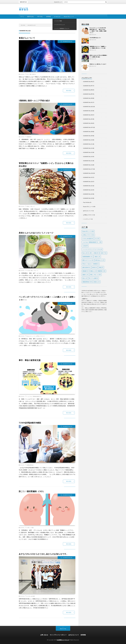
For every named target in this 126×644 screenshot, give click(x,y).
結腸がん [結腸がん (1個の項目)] (85, 275)
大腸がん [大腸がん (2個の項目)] (97, 257)
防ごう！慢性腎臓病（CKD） (32, 491)
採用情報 (48, 17)
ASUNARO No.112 (88, 148)
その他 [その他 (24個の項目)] (85, 246)
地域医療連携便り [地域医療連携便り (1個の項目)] (87, 257)
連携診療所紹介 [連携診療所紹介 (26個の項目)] (87, 282)
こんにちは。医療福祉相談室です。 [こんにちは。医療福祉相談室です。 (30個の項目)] (92, 242)
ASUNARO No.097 (88, 86)
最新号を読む (31, 17)
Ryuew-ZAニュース (69, 17)
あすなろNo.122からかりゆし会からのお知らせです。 (44, 554)
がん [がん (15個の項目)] (97, 239)
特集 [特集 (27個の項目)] (101, 267)
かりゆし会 (57, 17)
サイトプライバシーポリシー (58, 635)
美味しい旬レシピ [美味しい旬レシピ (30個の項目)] (95, 275)
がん (28, 74)
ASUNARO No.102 (88, 107)
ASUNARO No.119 (88, 177)
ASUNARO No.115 (88, 161)
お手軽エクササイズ (40, 336)
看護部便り (29, 137)
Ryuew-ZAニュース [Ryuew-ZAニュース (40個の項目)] (88, 231)
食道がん (34, 74)
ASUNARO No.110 (88, 140)
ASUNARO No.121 (88, 186)
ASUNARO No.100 (88, 98)
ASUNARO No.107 (88, 127)
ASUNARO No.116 (88, 165)
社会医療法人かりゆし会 (63, 640)
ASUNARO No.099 (88, 94)
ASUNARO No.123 (88, 194)
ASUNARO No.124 (88, 198)
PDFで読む (40, 17)
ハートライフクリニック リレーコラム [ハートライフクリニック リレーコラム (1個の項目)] (92, 249)
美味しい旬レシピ (31, 206)
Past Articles (86, 202)
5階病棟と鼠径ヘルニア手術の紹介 (34, 101)
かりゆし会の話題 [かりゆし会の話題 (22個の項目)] (88, 239)
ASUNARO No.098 (88, 90)
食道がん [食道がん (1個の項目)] (97, 282)
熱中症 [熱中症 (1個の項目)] (95, 267)
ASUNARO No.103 (88, 111)
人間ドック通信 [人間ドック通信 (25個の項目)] (94, 253)
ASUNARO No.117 (88, 169)
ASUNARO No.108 (88, 132)
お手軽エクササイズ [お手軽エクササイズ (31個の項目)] (88, 235)
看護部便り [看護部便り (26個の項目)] (102, 271)
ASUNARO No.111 (88, 144)
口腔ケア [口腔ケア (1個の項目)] (103, 253)
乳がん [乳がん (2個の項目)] (85, 253)
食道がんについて (27, 38)
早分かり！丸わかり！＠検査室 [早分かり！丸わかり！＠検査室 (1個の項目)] (91, 264)
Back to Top (63, 629)
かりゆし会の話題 (31, 596)
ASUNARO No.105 (88, 119)
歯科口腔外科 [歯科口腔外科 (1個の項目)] (86, 267)
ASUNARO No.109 (88, 136)
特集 (31, 74)
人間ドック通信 (30, 528)
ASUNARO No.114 (88, 157)
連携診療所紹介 (30, 465)
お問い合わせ (44, 635)
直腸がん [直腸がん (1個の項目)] (93, 271)
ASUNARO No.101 (88, 102)
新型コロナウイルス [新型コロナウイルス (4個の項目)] (88, 260)
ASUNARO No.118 (88, 173)
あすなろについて (88, 211)
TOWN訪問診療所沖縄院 (30, 423)
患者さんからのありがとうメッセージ (36, 233)
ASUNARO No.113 (88, 152)
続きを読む (69, 90)
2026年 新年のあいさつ (95, 38)
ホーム (22, 17)
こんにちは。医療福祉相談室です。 (35, 396)
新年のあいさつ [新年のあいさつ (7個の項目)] (100, 260)
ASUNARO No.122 (67, 42)
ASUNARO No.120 (88, 182)
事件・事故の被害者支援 (30, 360)
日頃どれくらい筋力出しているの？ (98, 64)
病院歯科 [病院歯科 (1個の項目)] (85, 271)
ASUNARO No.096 (88, 82)
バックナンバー (87, 219)
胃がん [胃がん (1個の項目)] (85, 278)
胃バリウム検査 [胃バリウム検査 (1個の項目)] (94, 278)
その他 (28, 271)
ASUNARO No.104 (88, 115)
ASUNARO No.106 (88, 123)
